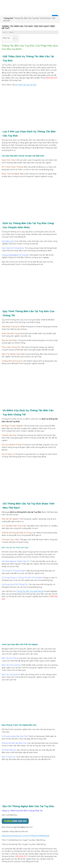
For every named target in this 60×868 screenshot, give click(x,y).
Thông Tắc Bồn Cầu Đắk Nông (30, 591)
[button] (14, 39)
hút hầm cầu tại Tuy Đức (26, 85)
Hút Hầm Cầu (8, 241)
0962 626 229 (15, 821)
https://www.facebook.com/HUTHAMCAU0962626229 (25, 836)
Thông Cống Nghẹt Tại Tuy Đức (15, 255)
